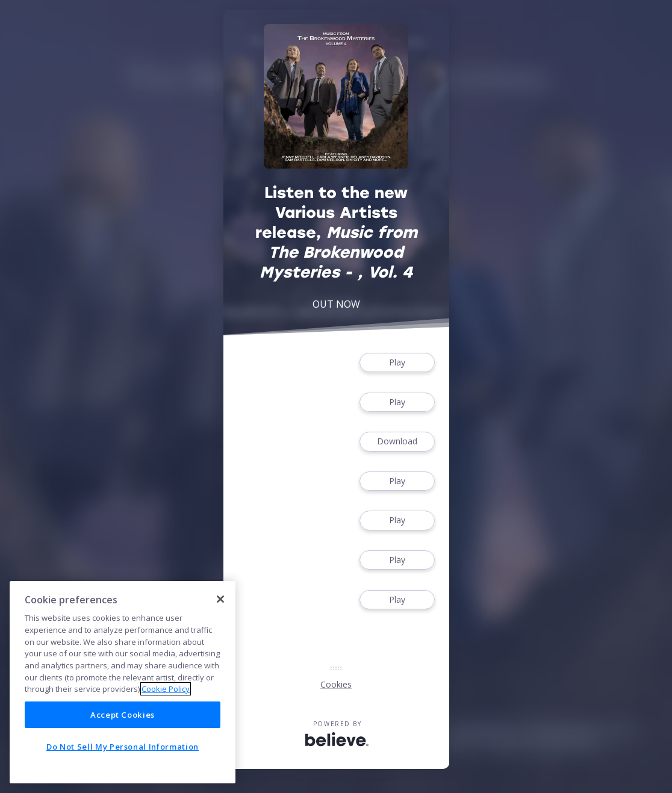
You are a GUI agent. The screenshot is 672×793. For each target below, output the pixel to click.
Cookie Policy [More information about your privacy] (166, 689)
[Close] (220, 599)
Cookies (336, 684)
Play (397, 363)
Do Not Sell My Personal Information (123, 747)
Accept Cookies (123, 715)
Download (397, 442)
